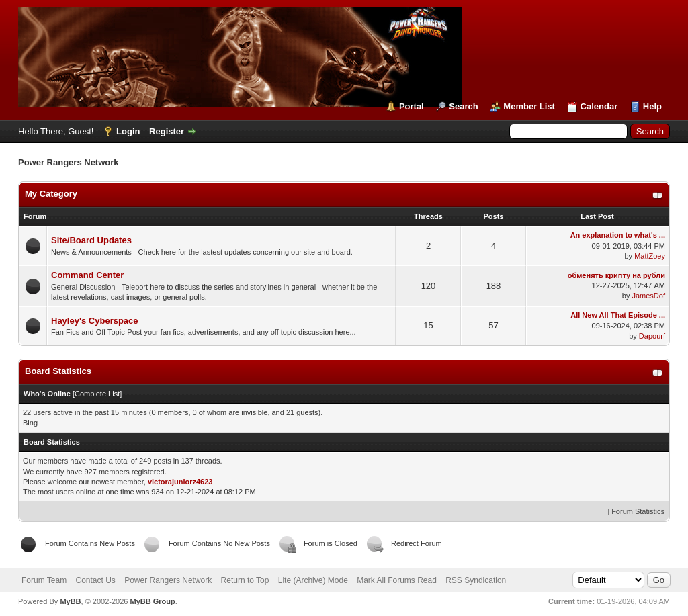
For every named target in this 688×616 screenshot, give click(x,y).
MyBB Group (152, 601)
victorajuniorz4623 (180, 482)
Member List (529, 106)
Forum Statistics (638, 511)
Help (652, 106)
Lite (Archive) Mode (313, 580)
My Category (51, 194)
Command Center (87, 275)
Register (167, 131)
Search (463, 106)
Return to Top (245, 580)
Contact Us (95, 580)
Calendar (599, 106)
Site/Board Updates (91, 240)
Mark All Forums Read (397, 580)
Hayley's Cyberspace (95, 321)
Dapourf (652, 336)
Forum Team (44, 580)
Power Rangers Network (168, 580)
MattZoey (650, 256)
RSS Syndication (476, 580)
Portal (412, 106)
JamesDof (648, 296)
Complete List (97, 394)
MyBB (70, 601)
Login (128, 131)
